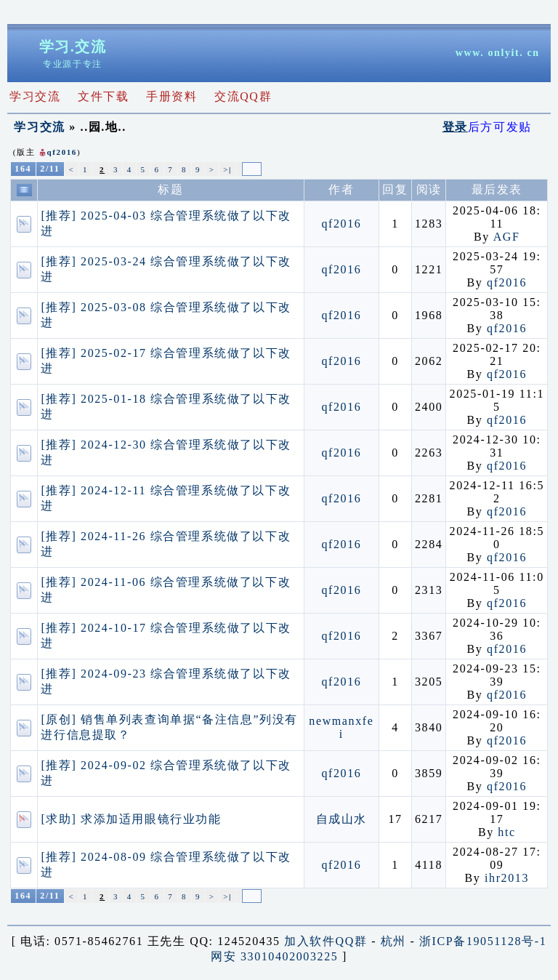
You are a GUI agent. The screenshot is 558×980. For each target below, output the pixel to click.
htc (506, 832)
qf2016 (62, 152)
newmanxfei (341, 727)
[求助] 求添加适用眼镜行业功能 (131, 819)
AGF (507, 237)
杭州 (393, 941)
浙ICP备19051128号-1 (483, 941)
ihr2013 (507, 878)
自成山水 (341, 819)
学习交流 (39, 127)
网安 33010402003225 (274, 956)
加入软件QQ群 (325, 941)
